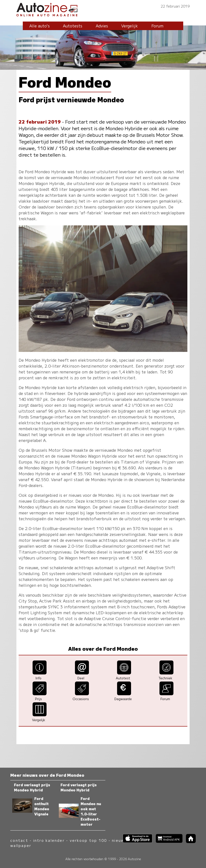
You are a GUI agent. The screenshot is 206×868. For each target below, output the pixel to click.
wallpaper (21, 845)
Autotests (73, 26)
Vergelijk (130, 26)
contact (19, 840)
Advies (102, 26)
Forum (157, 26)
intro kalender (49, 840)
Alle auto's (40, 26)
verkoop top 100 (88, 840)
